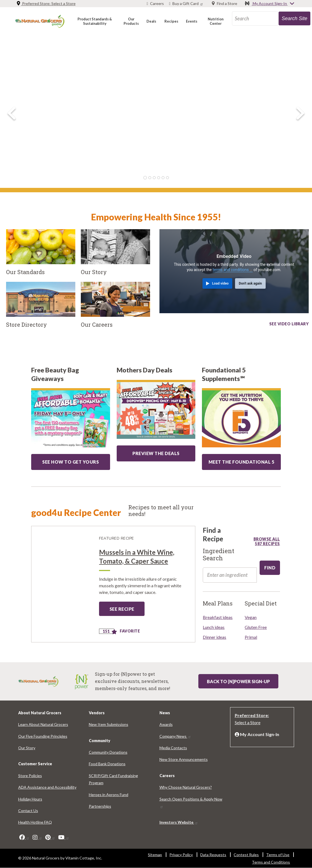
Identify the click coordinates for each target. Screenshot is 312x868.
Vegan (251, 617)
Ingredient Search (218, 555)
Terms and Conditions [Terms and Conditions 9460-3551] (271, 862)
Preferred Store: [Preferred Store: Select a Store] (46, 3)
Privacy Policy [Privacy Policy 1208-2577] (181, 855)
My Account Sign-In (270, 4)
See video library (289, 323)
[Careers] (155, 4)
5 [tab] (163, 178)
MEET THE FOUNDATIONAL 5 (242, 462)
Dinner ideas (214, 637)
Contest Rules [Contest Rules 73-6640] (246, 855)
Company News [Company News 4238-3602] (175, 736)
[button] (95, 21)
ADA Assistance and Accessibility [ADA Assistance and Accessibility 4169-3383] (47, 787)
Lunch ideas (214, 627)
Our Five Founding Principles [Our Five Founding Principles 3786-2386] (43, 736)
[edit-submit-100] (270, 568)
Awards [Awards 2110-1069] (166, 724)
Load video (220, 283)
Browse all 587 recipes (267, 539)
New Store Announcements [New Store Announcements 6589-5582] (184, 759)
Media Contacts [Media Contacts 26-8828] (173, 748)
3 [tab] (154, 178)
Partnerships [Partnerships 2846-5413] (100, 806)
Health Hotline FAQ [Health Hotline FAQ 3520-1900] (35, 822)
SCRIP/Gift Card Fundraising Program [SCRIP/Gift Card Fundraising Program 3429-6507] (113, 779)
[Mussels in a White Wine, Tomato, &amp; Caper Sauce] (64, 584)
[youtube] (64, 837)
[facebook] (24, 837)
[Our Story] (115, 255)
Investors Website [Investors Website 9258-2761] (179, 822)
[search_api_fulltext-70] (255, 18)
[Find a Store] (225, 4)
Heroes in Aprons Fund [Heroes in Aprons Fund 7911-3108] (109, 795)
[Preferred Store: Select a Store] (262, 718)
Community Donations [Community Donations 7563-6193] (108, 752)
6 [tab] (167, 178)
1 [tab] (145, 178)
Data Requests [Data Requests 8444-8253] (213, 855)
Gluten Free (256, 627)
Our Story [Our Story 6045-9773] (27, 748)
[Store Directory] (41, 308)
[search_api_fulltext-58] (230, 575)
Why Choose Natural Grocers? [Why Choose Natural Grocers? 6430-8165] (186, 787)
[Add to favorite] (114, 632)
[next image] (300, 113)
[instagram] (37, 837)
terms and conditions (233, 270)
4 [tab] (159, 178)
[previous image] (12, 113)
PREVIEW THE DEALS (156, 453)
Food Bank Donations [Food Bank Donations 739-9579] (107, 764)
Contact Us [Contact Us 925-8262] (28, 811)
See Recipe (122, 609)
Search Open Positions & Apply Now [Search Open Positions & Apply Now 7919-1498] (191, 803)
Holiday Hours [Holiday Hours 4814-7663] (30, 799)
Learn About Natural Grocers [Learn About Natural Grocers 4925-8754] (43, 724)
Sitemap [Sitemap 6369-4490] (155, 855)
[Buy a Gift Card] (187, 4)
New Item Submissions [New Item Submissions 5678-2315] (109, 724)
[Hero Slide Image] (156, 111)
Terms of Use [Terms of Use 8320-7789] (278, 855)
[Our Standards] (41, 255)
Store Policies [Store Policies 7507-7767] (30, 776)
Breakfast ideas (218, 617)
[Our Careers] (115, 308)
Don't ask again (250, 283)
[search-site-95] (294, 18)
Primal (251, 637)
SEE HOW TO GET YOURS (70, 462)
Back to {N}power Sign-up (238, 681)
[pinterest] (50, 837)
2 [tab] (150, 178)
